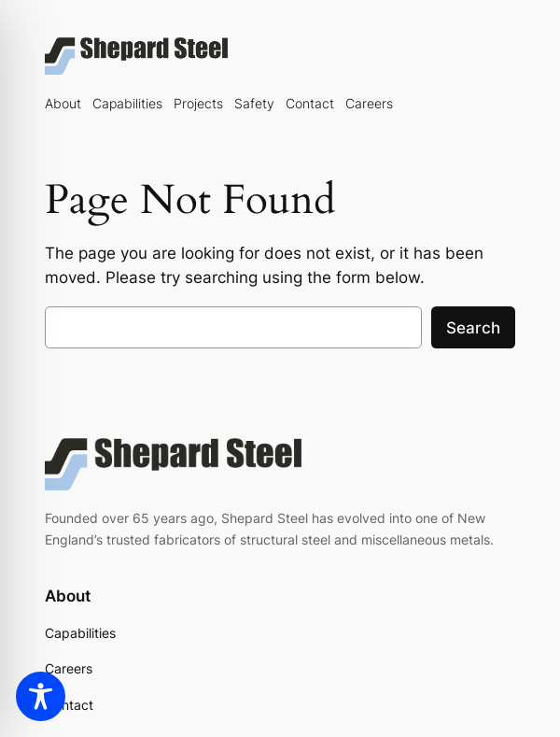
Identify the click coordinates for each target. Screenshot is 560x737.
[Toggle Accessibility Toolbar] (41, 696)
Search (473, 328)
